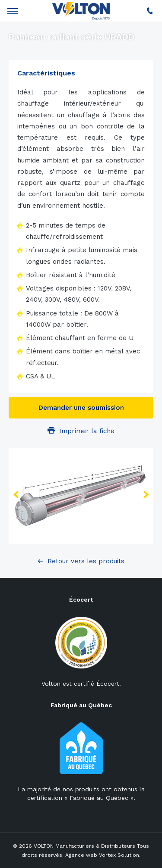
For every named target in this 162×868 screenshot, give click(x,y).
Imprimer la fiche (81, 431)
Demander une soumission (81, 408)
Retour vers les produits (86, 561)
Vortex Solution (119, 855)
